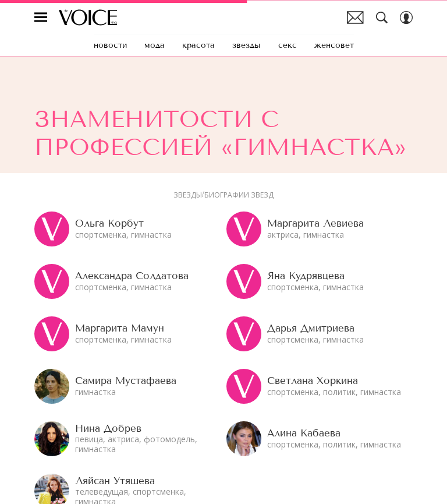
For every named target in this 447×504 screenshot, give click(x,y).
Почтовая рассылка (355, 17)
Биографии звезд (239, 195)
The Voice (88, 17)
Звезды (188, 195)
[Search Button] (382, 17)
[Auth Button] (406, 17)
